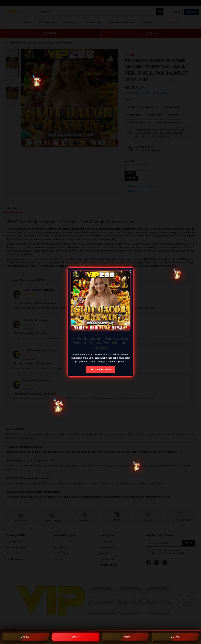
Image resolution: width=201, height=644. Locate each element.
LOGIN (76, 637)
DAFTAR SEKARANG (101, 369)
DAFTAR (26, 637)
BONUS (175, 637)
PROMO (125, 637)
